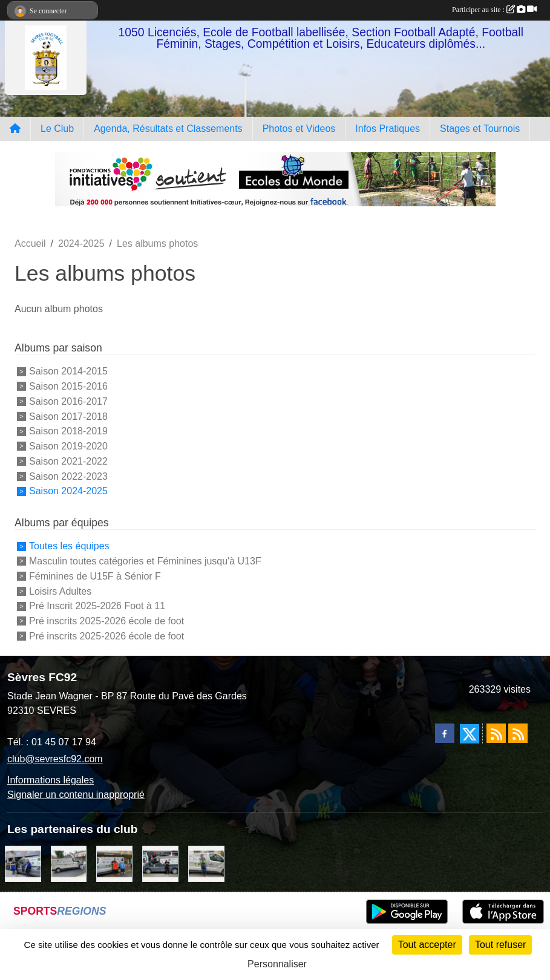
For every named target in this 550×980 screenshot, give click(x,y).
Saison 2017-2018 (68, 416)
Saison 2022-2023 (68, 476)
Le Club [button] (57, 129)
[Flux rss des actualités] (496, 733)
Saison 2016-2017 (68, 401)
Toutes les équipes (69, 546)
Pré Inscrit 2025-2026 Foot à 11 (97, 606)
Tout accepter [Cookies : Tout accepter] (427, 945)
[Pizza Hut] (160, 863)
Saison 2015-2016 (68, 386)
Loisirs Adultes (60, 591)
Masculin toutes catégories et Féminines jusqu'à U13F (145, 561)
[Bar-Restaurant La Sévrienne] (69, 863)
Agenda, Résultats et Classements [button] (168, 129)
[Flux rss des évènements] (518, 733)
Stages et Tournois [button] (480, 129)
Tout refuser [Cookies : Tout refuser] (500, 945)
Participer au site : (494, 10)
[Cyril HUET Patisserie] (23, 863)
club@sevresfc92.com (55, 759)
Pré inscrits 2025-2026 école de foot (106, 621)
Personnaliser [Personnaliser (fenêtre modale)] (277, 964)
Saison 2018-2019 (68, 431)
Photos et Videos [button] (299, 129)
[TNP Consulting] (206, 863)
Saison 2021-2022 (68, 461)
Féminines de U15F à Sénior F (95, 576)
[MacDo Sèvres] (114, 863)
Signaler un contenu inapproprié (76, 795)
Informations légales (51, 780)
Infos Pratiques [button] (388, 129)
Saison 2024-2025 (68, 491)
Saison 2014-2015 (68, 371)
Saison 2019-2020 (68, 446)
